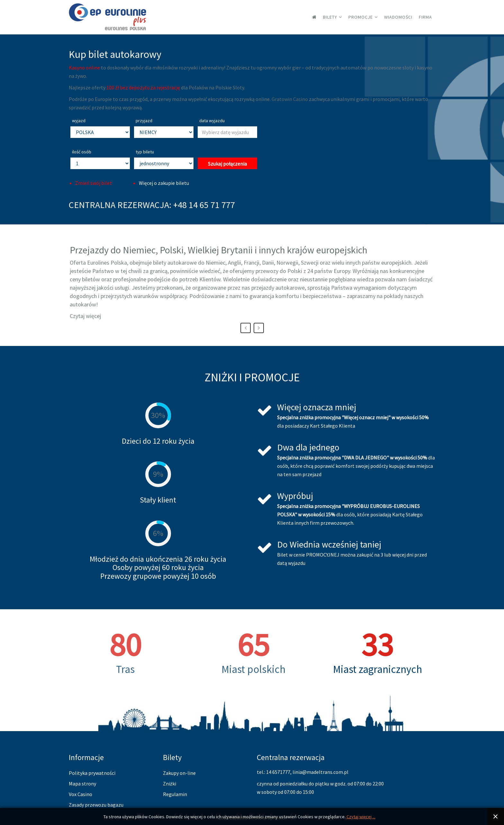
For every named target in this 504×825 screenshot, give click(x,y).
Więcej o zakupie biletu (164, 183)
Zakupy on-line (179, 773)
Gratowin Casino (290, 99)
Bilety (330, 17)
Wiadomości (398, 17)
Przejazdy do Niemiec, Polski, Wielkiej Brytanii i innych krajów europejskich (219, 250)
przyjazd (144, 121)
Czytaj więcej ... (361, 817)
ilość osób (82, 152)
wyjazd (79, 121)
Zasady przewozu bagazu (96, 805)
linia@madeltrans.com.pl (320, 772)
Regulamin (175, 794)
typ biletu (145, 152)
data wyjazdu (212, 121)
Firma (425, 17)
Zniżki (170, 784)
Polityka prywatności (92, 773)
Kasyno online (84, 68)
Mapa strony (82, 784)
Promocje (361, 17)
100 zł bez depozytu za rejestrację (143, 87)
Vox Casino (81, 794)
